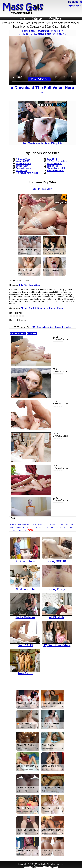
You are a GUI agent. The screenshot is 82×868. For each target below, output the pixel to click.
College (34, 524)
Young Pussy (22, 166)
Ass (19, 524)
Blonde (24, 308)
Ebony (34, 527)
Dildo (40, 524)
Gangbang (69, 524)
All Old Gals (22, 171)
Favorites (32, 333)
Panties (53, 308)
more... (32, 530)
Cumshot (46, 527)
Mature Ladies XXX (56, 168)
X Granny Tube (23, 159)
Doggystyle (43, 308)
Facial (28, 527)
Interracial (55, 527)
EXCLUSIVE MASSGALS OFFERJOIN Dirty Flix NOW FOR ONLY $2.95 (43, 33)
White (12, 527)
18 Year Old (22, 530)
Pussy (60, 308)
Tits (40, 527)
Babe (46, 524)
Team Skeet (47, 189)
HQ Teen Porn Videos (57, 161)
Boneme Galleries (55, 171)
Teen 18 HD (52, 159)
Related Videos (18, 333)
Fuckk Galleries (23, 168)
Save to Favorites (45, 327)
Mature (63, 527)
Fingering (26, 524)
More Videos (34, 285)
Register (78, 5)
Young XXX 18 (23, 161)
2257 (33, 327)
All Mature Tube (23, 164)
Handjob (13, 530)
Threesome (20, 527)
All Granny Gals (54, 164)
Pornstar (60, 524)
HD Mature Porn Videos (27, 173)
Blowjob (33, 308)
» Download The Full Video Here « (42, 90)
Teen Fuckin (53, 166)
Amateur (13, 524)
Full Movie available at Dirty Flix (43, 142)
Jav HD (36, 189)
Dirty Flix (23, 285)
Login (70, 5)
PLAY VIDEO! (39, 79)
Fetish (69, 527)
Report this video (63, 327)
